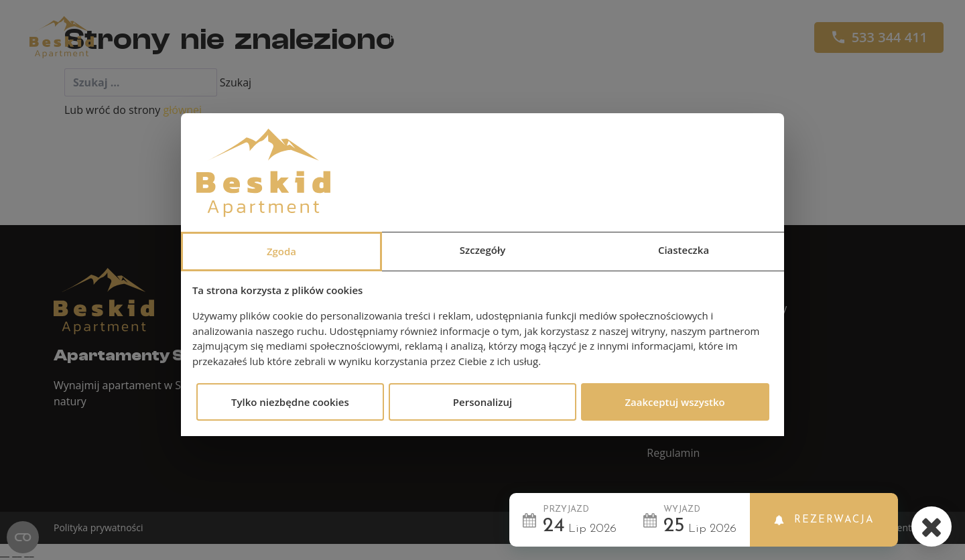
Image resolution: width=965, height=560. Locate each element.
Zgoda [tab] (281, 251)
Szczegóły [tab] (482, 250)
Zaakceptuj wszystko (674, 402)
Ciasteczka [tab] (684, 250)
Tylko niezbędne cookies (290, 402)
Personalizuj (482, 402)
